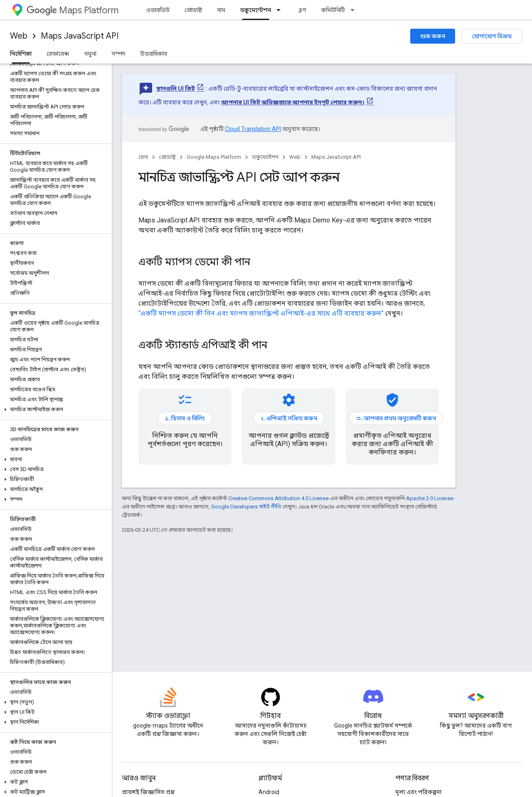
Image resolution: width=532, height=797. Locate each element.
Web (19, 36)
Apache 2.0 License (430, 498)
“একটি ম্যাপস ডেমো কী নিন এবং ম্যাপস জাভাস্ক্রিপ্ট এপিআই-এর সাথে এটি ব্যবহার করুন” (261, 313)
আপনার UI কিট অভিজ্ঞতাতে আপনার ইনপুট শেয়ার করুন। (293, 102)
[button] (54, 410)
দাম (221, 10)
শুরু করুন (433, 36)
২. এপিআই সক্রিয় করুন (289, 418)
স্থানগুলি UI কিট (176, 89)
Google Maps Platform (214, 157)
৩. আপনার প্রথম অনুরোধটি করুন (396, 418)
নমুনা (90, 54)
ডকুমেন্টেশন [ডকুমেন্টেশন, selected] (256, 10)
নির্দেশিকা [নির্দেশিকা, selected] (21, 54)
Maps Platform (73, 10)
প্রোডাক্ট (193, 10)
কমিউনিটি (333, 10)
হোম (143, 157)
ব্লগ (302, 10)
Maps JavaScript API (80, 36)
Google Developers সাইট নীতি (246, 507)
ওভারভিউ (158, 10)
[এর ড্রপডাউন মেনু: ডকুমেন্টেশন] (281, 10)
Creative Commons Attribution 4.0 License (278, 498)
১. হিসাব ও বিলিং (185, 418)
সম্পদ (118, 54)
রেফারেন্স (58, 54)
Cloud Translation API (253, 129)
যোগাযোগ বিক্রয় (492, 36)
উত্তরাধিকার (154, 54)
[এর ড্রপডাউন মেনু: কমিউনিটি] (355, 10)
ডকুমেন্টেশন (265, 157)
